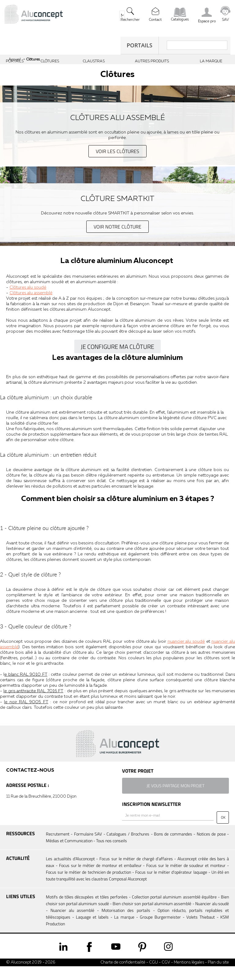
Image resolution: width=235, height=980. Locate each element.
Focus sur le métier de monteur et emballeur (100, 879)
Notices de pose (211, 848)
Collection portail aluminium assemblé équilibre (174, 911)
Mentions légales (189, 976)
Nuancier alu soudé (212, 917)
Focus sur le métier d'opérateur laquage (171, 886)
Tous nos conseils (112, 854)
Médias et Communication (69, 854)
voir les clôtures (117, 151)
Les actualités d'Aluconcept (70, 872)
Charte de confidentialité (123, 976)
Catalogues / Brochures (128, 848)
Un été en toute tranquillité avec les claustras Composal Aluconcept (137, 889)
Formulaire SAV (88, 848)
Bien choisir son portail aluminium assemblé (152, 917)
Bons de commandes (173, 848)
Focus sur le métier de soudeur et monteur (186, 879)
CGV (165, 976)
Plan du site (218, 976)
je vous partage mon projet (175, 800)
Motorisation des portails (126, 924)
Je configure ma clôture (117, 347)
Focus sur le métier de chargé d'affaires (136, 872)
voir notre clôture (117, 227)
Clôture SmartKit (118, 199)
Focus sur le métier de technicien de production (88, 886)
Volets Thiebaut (201, 931)
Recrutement (58, 848)
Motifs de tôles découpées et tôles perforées (87, 911)
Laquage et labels (92, 931)
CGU (153, 976)
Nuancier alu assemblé (72, 924)
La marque (124, 931)
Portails (140, 45)
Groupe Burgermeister (160, 931)
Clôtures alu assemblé (118, 118)
